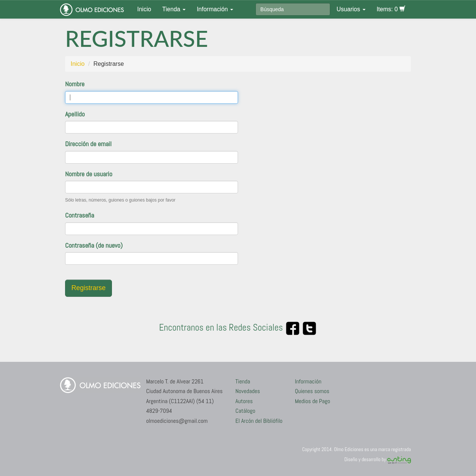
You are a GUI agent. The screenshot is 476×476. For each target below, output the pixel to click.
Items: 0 (391, 9)
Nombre (75, 84)
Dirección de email (88, 144)
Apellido (75, 114)
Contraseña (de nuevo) (94, 245)
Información (215, 9)
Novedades (248, 391)
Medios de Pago (313, 401)
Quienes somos (312, 391)
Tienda (174, 9)
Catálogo (245, 411)
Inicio (144, 9)
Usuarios (351, 9)
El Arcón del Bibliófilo (259, 421)
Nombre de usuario (89, 174)
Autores (244, 401)
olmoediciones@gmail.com (177, 421)
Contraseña (80, 215)
